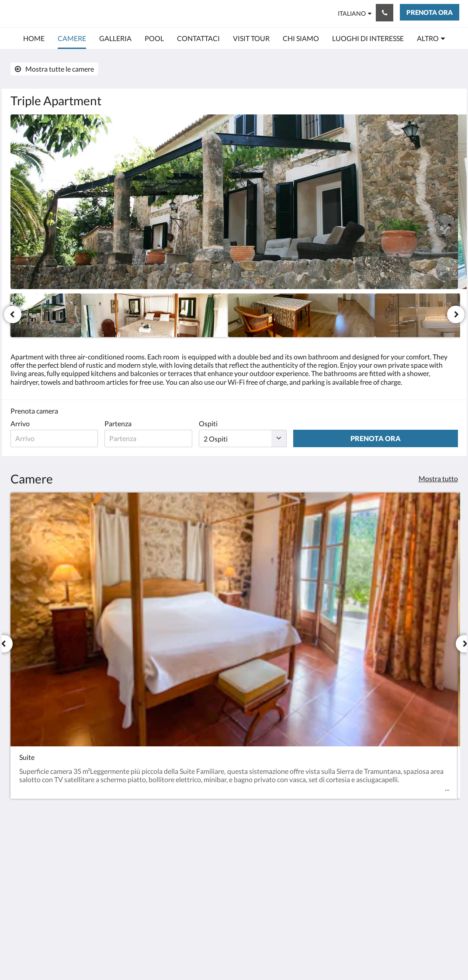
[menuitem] (34, 38)
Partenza (137, 423)
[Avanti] (456, 314)
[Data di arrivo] (64, 438)
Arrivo (20, 423)
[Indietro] (13, 314)
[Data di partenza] (177, 438)
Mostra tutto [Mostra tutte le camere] (438, 478)
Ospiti (247, 423)
